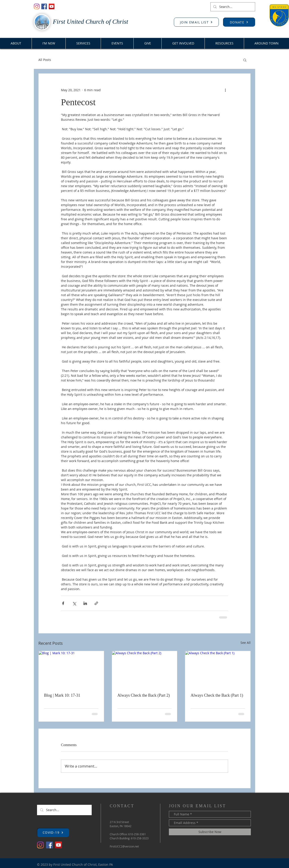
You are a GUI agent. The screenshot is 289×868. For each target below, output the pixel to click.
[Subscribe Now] (210, 832)
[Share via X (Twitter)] (74, 603)
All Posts (45, 60)
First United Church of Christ (90, 22)
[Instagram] (37, 6)
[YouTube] (52, 6)
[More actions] (225, 90)
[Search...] (232, 7)
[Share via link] (96, 603)
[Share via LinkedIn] (85, 603)
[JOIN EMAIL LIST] (196, 22)
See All (246, 643)
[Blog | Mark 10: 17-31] (71, 669)
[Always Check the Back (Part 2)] (145, 669)
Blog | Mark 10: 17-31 (62, 695)
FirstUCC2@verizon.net (124, 846)
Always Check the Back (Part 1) (217, 695)
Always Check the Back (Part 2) (144, 695)
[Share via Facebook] (63, 603)
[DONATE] (239, 22)
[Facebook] (44, 6)
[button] (245, 60)
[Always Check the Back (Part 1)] (218, 669)
